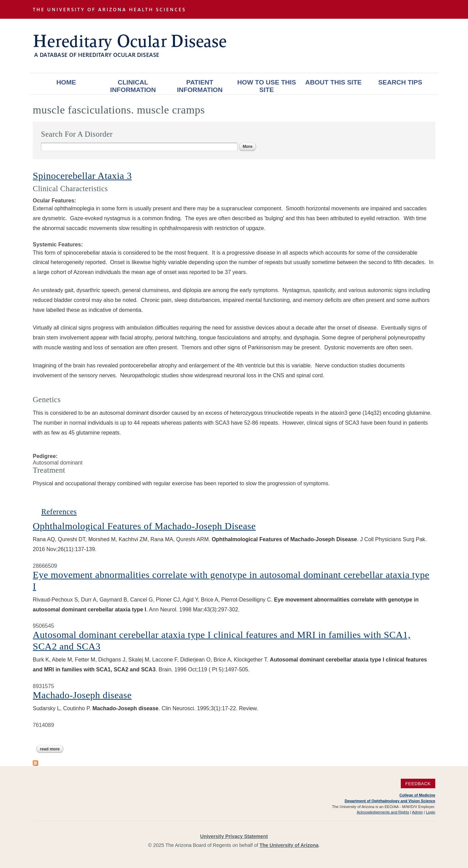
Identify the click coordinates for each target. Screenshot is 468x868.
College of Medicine (417, 795)
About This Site (333, 82)
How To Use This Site (266, 86)
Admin (418, 812)
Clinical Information (133, 86)
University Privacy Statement (234, 836)
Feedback (418, 783)
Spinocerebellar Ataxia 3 (82, 176)
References (59, 512)
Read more (52, 749)
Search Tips (400, 82)
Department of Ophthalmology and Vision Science (390, 801)
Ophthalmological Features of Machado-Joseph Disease (144, 526)
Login (431, 812)
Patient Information (200, 86)
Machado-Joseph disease (82, 695)
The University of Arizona (289, 845)
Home (66, 82)
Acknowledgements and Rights (383, 812)
